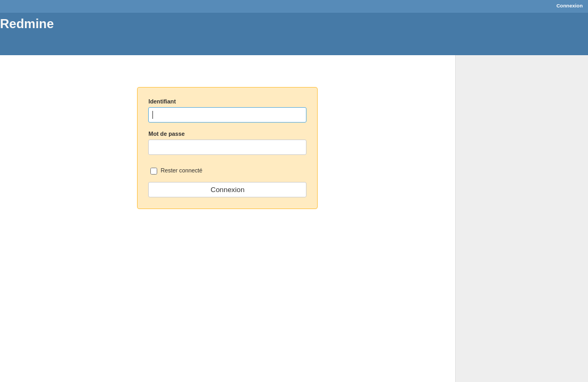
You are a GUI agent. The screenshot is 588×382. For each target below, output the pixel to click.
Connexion (569, 6)
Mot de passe (166, 134)
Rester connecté (176, 171)
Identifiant (162, 101)
